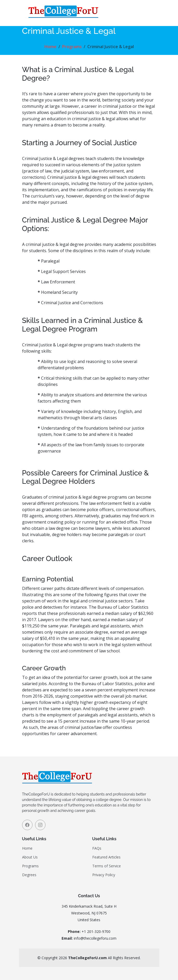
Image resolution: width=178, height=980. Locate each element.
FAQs (97, 848)
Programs (72, 47)
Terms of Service (107, 866)
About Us (30, 857)
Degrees (29, 875)
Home (50, 47)
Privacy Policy (104, 875)
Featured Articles (106, 857)
